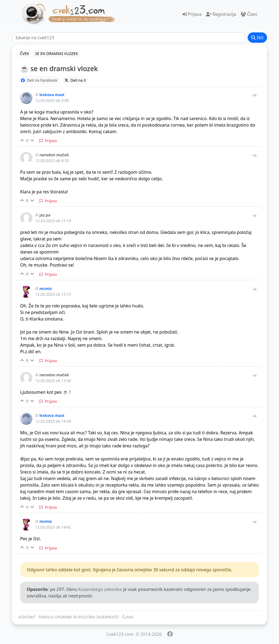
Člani (249, 14)
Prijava (192, 14)
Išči (257, 38)
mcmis (46, 289)
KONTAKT (27, 617)
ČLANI (128, 617)
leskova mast (52, 95)
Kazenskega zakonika (100, 589)
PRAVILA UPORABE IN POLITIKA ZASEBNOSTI (79, 617)
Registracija (221, 14)
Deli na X (75, 80)
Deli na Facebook (39, 80)
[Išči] (129, 38)
